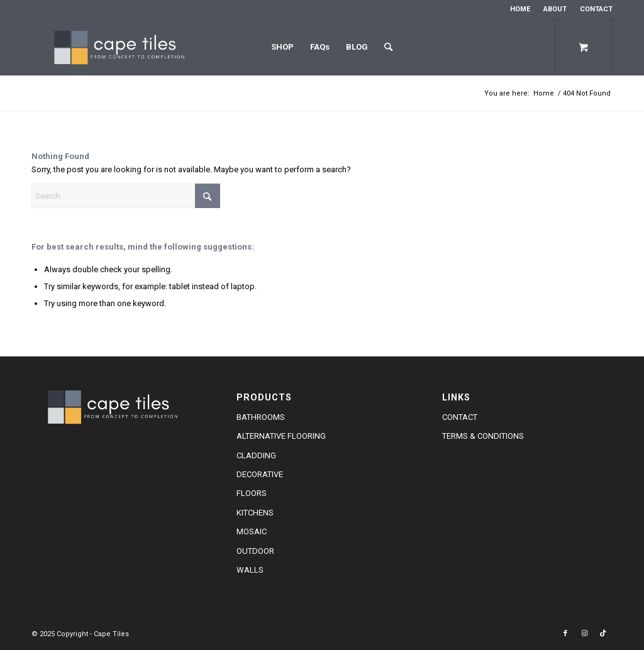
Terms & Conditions (483, 436)
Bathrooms (261, 417)
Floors (252, 493)
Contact (596, 9)
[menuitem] (520, 9)
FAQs (320, 47)
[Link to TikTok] (603, 634)
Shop (282, 47)
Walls (250, 570)
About (555, 9)
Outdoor (255, 551)
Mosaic (252, 532)
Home (520, 9)
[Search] (388, 47)
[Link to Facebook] (565, 634)
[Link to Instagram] (584, 634)
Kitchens (255, 513)
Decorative (260, 474)
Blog (357, 47)
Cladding (256, 455)
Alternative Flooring (281, 436)
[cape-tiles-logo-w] (123, 47)
